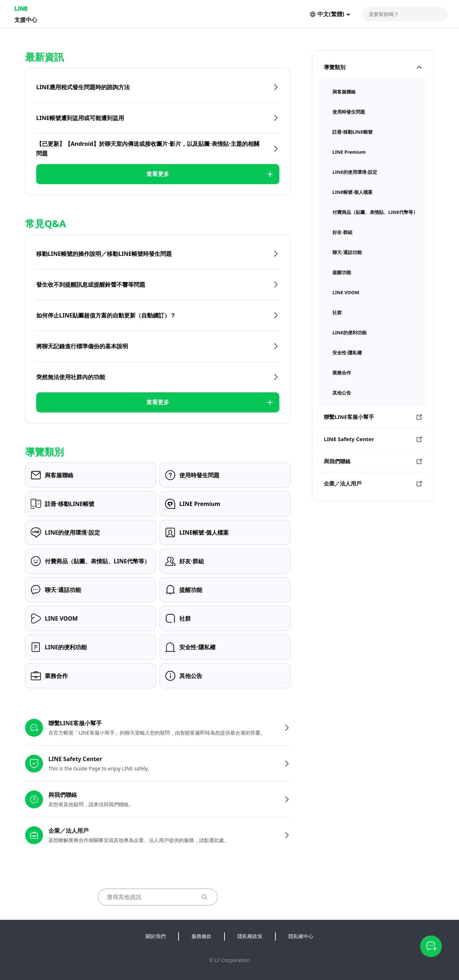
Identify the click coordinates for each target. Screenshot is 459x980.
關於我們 (156, 936)
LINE (21, 8)
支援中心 (26, 20)
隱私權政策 (250, 936)
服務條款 (202, 936)
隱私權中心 (301, 936)
